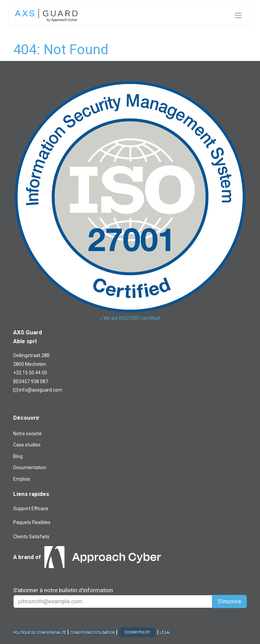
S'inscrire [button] (229, 601)
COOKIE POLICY (137, 632)
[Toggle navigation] (238, 15)
